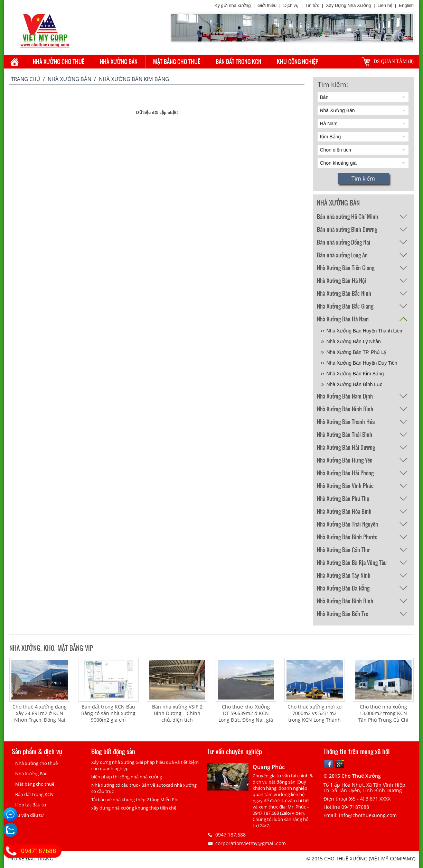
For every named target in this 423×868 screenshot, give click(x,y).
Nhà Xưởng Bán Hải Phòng (345, 473)
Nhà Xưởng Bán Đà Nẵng (343, 588)
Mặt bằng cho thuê (177, 61)
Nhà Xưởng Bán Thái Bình (345, 434)
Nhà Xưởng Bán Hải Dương (346, 447)
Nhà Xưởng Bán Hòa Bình (344, 511)
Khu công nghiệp (298, 61)
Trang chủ (26, 79)
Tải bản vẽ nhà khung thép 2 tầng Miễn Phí (135, 800)
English (406, 5)
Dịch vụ (291, 5)
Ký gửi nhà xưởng (233, 5)
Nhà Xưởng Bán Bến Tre (342, 614)
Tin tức (312, 5)
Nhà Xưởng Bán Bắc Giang (345, 306)
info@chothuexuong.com (368, 815)
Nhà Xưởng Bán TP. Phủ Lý (357, 352)
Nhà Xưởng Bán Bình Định (345, 601)
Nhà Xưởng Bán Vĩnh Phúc (345, 486)
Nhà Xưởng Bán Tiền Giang (346, 268)
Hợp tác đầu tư (31, 805)
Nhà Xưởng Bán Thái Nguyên (347, 524)
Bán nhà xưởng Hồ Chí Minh (347, 216)
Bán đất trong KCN (238, 61)
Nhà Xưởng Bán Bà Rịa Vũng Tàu (352, 562)
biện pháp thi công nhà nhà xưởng (127, 777)
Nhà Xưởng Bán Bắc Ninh (344, 293)
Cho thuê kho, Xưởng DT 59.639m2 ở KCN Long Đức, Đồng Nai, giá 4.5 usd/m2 (246, 716)
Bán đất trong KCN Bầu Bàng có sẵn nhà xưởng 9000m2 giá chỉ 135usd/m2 (108, 716)
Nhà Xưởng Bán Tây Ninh (344, 575)
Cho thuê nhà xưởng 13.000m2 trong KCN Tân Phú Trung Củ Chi (383, 713)
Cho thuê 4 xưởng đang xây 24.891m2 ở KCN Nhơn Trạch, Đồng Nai (40, 713)
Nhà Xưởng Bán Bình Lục (355, 384)
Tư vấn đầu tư (30, 815)
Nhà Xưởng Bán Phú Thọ (343, 498)
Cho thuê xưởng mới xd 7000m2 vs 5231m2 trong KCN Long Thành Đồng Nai (315, 716)
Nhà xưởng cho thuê (59, 61)
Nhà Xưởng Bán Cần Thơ (343, 550)
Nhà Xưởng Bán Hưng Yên (345, 460)
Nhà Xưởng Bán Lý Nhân (354, 341)
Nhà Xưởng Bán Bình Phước (347, 537)
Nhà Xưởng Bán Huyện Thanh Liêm (365, 331)
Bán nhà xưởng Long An (342, 255)
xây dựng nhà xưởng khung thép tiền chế (134, 808)
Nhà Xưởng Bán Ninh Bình (345, 409)
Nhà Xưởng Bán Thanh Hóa (346, 422)
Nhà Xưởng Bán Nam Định (345, 396)
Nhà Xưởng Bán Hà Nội (341, 280)
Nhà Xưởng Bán (119, 61)
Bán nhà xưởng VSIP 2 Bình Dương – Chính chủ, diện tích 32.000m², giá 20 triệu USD (177, 720)
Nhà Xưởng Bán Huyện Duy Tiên (362, 363)
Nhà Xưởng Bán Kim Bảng (355, 374)
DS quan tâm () (394, 61)
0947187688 (39, 851)
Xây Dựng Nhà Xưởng (348, 5)
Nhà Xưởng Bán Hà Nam (343, 319)
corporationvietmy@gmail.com (251, 843)
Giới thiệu (267, 5)
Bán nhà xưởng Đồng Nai (344, 242)
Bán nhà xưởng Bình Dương (347, 229)
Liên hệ (385, 5)
